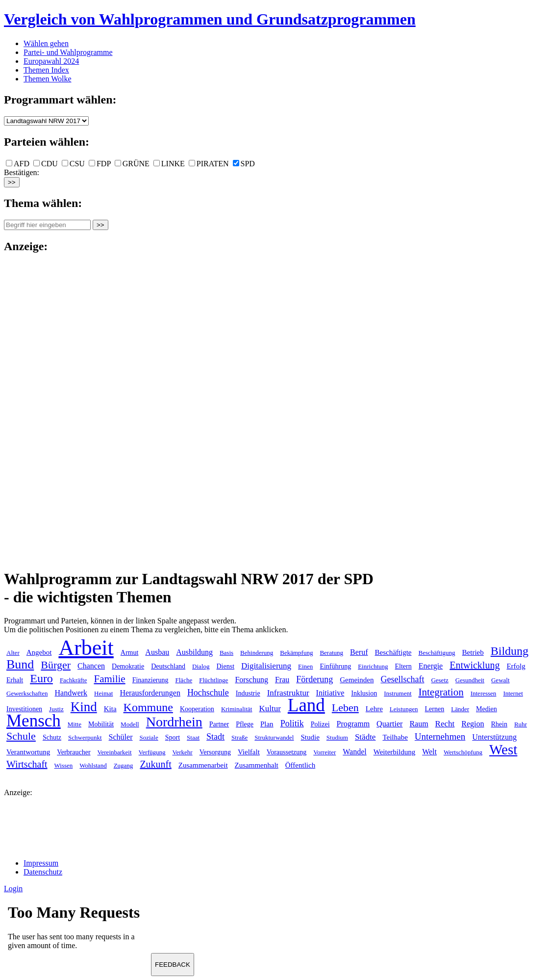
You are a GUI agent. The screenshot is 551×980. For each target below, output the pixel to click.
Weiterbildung (394, 752)
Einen (305, 666)
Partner (219, 724)
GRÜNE (132, 164)
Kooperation (197, 709)
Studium (337, 737)
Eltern (403, 666)
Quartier (389, 724)
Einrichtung (373, 666)
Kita (110, 709)
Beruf (359, 652)
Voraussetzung (287, 752)
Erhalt (15, 680)
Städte (365, 737)
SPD (244, 164)
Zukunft (155, 764)
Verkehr (182, 752)
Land (306, 705)
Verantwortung (28, 752)
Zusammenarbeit (203, 765)
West (503, 749)
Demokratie (128, 666)
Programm (353, 724)
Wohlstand (93, 765)
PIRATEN (209, 164)
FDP (100, 164)
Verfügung (152, 752)
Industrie (248, 693)
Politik (292, 723)
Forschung (251, 680)
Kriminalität (237, 709)
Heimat (103, 693)
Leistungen (404, 709)
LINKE (169, 164)
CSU (73, 164)
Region (473, 724)
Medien (487, 709)
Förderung (314, 679)
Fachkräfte (74, 680)
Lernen (435, 709)
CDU (46, 164)
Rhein (499, 724)
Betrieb (473, 652)
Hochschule (208, 693)
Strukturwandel (274, 737)
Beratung (331, 653)
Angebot (39, 652)
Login (13, 889)
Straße (239, 737)
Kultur (270, 709)
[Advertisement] (43, 410)
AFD (18, 164)
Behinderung (257, 653)
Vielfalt (249, 752)
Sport (173, 737)
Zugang (124, 765)
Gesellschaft (402, 679)
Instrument (398, 693)
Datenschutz (43, 872)
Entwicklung (475, 665)
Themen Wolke (48, 79)
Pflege (245, 724)
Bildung (510, 651)
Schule (21, 736)
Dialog (201, 666)
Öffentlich (300, 765)
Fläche (184, 680)
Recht (445, 724)
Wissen (64, 765)
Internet (513, 693)
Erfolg (516, 666)
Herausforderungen (150, 693)
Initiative (330, 693)
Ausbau (157, 652)
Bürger (56, 665)
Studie (310, 737)
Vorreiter (325, 752)
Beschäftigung (437, 653)
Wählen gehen (46, 43)
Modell (130, 724)
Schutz (52, 737)
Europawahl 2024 (51, 61)
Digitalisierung (266, 666)
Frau (282, 680)
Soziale (149, 737)
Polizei (320, 724)
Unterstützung (494, 737)
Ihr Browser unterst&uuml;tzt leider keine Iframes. (77, 930)
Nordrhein (174, 722)
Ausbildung (194, 652)
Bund (20, 664)
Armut (130, 653)
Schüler (121, 737)
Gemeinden (357, 680)
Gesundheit (470, 680)
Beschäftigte (393, 652)
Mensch (34, 721)
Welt (429, 752)
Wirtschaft (27, 764)
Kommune (148, 707)
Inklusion (364, 693)
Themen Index (46, 70)
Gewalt (501, 680)
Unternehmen (440, 736)
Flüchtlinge (213, 680)
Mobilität (101, 724)
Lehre (374, 709)
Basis (226, 653)
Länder (460, 709)
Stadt (215, 737)
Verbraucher (74, 752)
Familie (109, 679)
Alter (13, 653)
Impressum (41, 863)
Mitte (75, 724)
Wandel (354, 752)
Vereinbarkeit (115, 752)
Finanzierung (150, 680)
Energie (431, 666)
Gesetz (439, 680)
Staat (193, 737)
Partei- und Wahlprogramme (68, 52)
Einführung (335, 666)
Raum (419, 724)
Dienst (226, 666)
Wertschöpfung (463, 752)
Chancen (91, 666)
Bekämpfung (296, 653)
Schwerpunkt (85, 737)
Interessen (484, 693)
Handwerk (71, 693)
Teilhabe (395, 737)
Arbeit (86, 648)
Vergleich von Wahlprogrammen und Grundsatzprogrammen (210, 19)
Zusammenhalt (257, 765)
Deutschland (168, 666)
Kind (84, 707)
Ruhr (521, 724)
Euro (41, 678)
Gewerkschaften (27, 693)
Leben (345, 708)
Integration (441, 692)
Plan (267, 724)
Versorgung (215, 752)
